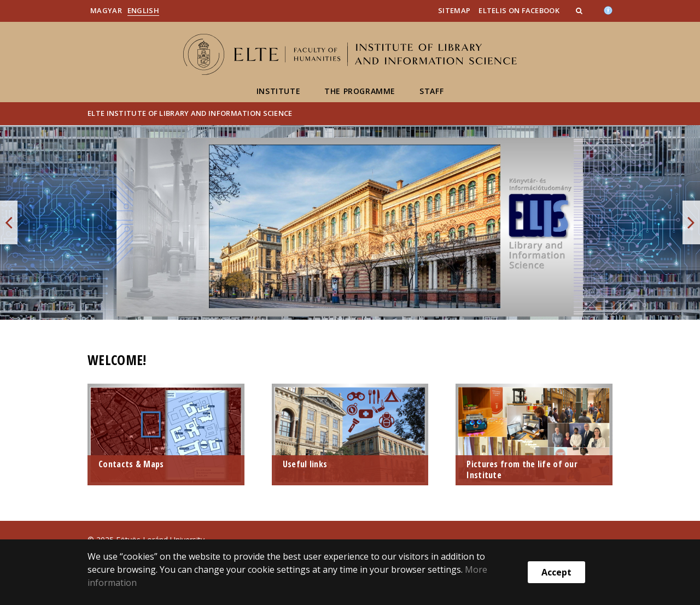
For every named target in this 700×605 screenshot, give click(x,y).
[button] (580, 10)
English (143, 10)
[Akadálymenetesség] (608, 9)
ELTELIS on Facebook (519, 10)
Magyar (106, 10)
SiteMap (454, 10)
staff (431, 91)
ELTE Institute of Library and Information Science (190, 113)
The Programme (360, 91)
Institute (278, 91)
